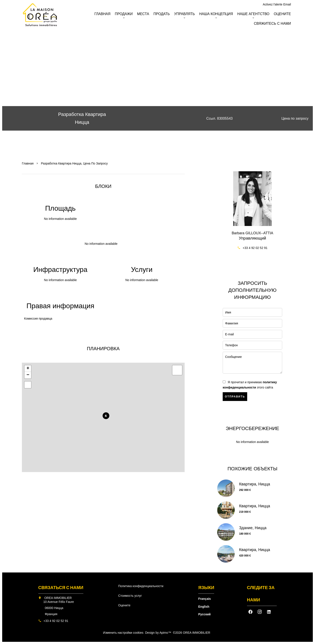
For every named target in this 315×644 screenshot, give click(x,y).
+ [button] (28, 369)
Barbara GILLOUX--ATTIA (252, 233)
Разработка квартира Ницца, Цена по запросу (74, 163)
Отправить (235, 397)
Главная (28, 163)
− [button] (28, 375)
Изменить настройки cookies (123, 633)
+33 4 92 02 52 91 (255, 248)
